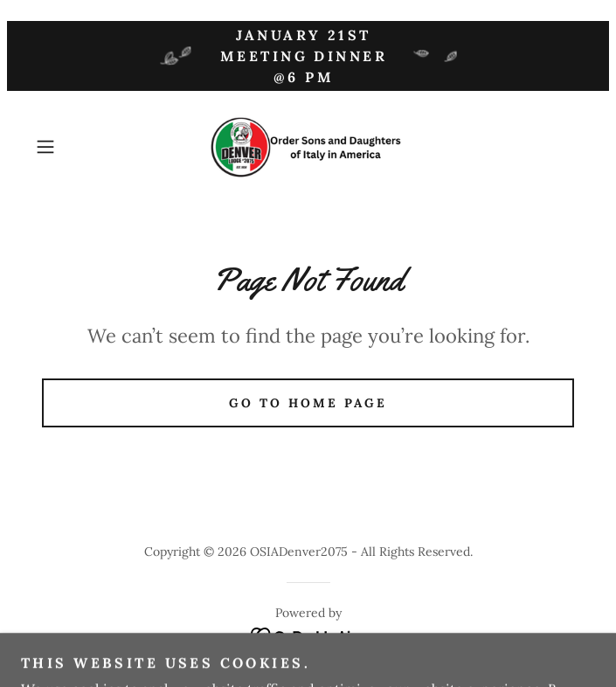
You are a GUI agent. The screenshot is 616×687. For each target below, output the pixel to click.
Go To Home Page (308, 403)
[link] (308, 147)
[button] (70, 147)
